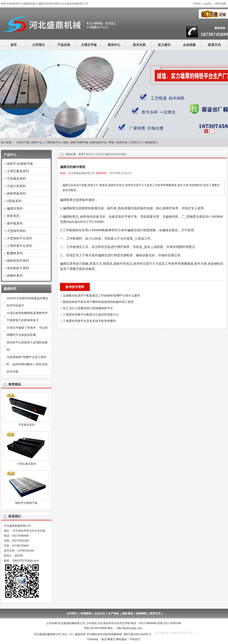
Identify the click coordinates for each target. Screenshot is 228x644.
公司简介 (39, 45)
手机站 (197, 4)
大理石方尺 (136, 142)
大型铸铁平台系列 (19, 238)
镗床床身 (122, 142)
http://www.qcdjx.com (129, 628)
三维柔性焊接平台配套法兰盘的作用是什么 (91, 315)
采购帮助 (141, 613)
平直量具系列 (16, 179)
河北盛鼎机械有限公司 (82, 173)
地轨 (66, 142)
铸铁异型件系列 (18, 261)
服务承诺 (128, 613)
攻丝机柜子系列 (18, 268)
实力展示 (164, 45)
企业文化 (100, 613)
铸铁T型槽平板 (79, 142)
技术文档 (139, 45)
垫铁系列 (13, 216)
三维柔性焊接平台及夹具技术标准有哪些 (89, 321)
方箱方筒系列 (16, 186)
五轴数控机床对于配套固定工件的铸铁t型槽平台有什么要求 (102, 296)
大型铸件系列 (16, 231)
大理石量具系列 (18, 171)
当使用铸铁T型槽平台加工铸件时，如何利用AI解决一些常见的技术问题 (27, 364)
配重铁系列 (15, 253)
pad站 (208, 4)
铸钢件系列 (15, 276)
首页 (14, 45)
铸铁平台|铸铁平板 (20, 164)
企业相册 (189, 45)
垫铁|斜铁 (151, 142)
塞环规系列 (15, 223)
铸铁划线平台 (98, 142)
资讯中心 (114, 45)
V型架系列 (14, 201)
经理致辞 (86, 613)
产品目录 (64, 45)
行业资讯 (98, 154)
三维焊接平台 (53, 142)
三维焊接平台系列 (19, 246)
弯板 (111, 142)
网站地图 (221, 4)
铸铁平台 (37, 142)
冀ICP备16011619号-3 (137, 634)
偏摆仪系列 (15, 208)
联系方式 (214, 45)
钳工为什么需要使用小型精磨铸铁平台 (88, 308)
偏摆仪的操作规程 (116, 154)
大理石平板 (89, 45)
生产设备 (114, 613)
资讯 (88, 154)
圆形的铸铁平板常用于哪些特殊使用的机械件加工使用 (98, 302)
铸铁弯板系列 (16, 193)
